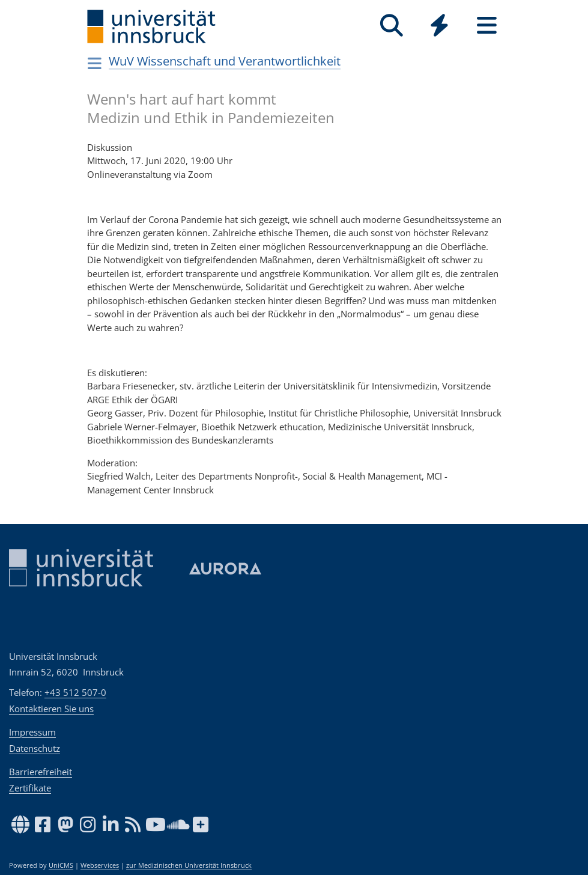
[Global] (439, 27)
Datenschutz (35, 748)
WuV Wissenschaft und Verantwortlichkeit (225, 61)
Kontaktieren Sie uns (51, 709)
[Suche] (392, 26)
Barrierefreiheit (41, 772)
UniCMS (61, 865)
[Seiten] (487, 26)
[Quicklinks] (439, 26)
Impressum (32, 732)
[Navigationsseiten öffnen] (95, 63)
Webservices (100, 865)
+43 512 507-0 (75, 692)
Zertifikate (30, 788)
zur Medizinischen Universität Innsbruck (189, 865)
